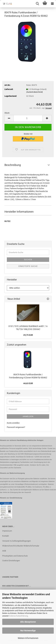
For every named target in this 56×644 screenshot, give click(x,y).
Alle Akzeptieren (28, 622)
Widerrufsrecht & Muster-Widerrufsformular (21, 546)
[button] (9, 118)
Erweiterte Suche (28, 266)
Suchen (28, 260)
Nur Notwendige (28, 631)
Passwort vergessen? (16, 427)
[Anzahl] (28, 118)
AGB (4, 551)
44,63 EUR (28, 383)
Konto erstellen (13, 423)
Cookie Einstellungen (11, 561)
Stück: (7, 113)
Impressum (7, 531)
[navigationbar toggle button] (52, 4)
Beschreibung (13, 165)
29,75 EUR (28, 335)
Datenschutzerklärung (18, 616)
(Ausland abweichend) (34, 92)
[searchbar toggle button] (37, 4)
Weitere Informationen (28, 638)
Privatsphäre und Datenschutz (15, 556)
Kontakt (6, 536)
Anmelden (28, 416)
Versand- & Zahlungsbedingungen (17, 541)
